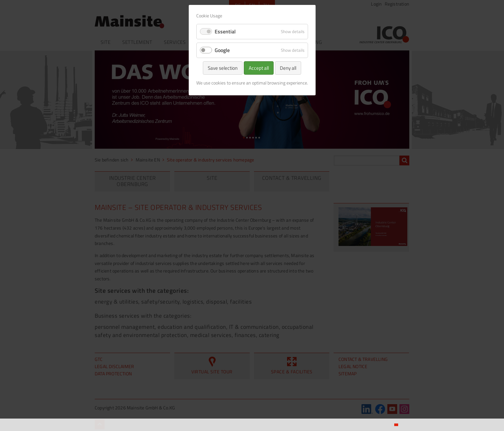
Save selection (223, 68)
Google (222, 50)
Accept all (259, 68)
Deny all (288, 68)
